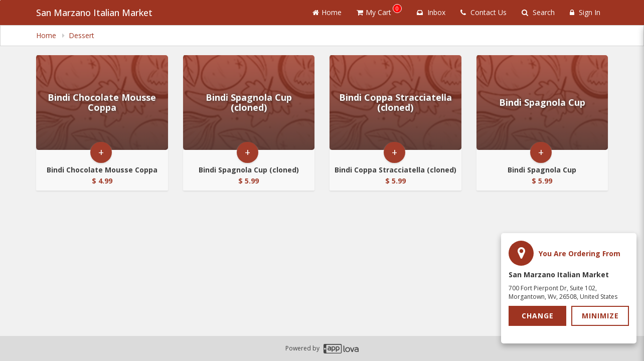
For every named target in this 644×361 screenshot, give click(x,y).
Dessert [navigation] (82, 35)
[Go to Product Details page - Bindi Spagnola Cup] (542, 103)
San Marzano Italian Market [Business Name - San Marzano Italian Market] (94, 13)
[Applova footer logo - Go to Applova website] (341, 349)
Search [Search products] (538, 12)
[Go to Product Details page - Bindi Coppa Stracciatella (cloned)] (395, 103)
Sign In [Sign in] (585, 12)
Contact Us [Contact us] (484, 12)
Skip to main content (0, 0)
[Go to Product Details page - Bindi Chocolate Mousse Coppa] (102, 103)
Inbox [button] (431, 12)
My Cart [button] (379, 11)
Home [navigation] (47, 35)
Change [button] (538, 316)
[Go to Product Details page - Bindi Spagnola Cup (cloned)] (249, 103)
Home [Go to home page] (327, 12)
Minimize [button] (600, 316)
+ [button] (101, 152)
